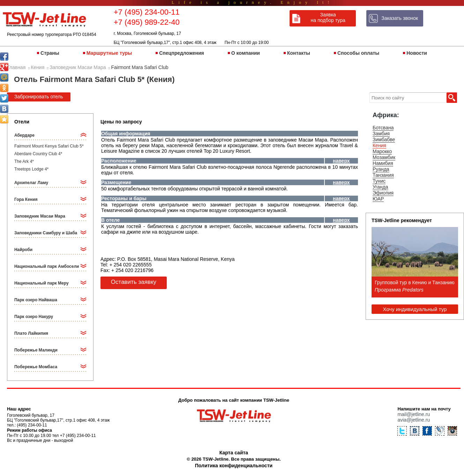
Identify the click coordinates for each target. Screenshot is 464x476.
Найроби (23, 250)
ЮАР (378, 199)
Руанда (381, 169)
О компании (246, 53)
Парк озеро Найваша (36, 300)
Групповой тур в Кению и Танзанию (415, 282)
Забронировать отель (39, 97)
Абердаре (24, 135)
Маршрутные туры (109, 53)
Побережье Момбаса (36, 367)
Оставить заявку (134, 282)
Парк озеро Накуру (34, 317)
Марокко (382, 151)
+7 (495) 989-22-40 (147, 22)
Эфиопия (383, 193)
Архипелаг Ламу (31, 183)
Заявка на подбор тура (328, 17)
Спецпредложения (181, 53)
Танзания (383, 175)
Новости (417, 53)
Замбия (381, 134)
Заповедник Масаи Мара (40, 216)
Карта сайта (234, 453)
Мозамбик (384, 157)
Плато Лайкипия (31, 333)
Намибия (383, 163)
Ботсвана (383, 128)
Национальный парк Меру (42, 283)
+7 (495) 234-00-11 (147, 12)
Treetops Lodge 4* (31, 169)
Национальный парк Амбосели (47, 266)
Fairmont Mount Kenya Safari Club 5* (49, 146)
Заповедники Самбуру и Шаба (46, 233)
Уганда (380, 187)
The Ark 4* (24, 161)
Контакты (299, 53)
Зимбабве (384, 139)
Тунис (379, 181)
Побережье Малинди (36, 350)
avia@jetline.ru (414, 420)
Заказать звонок (400, 18)
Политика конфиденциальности (234, 466)
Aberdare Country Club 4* (38, 154)
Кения (379, 145)
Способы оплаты (358, 53)
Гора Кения (26, 199)
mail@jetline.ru (414, 414)
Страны (50, 53)
